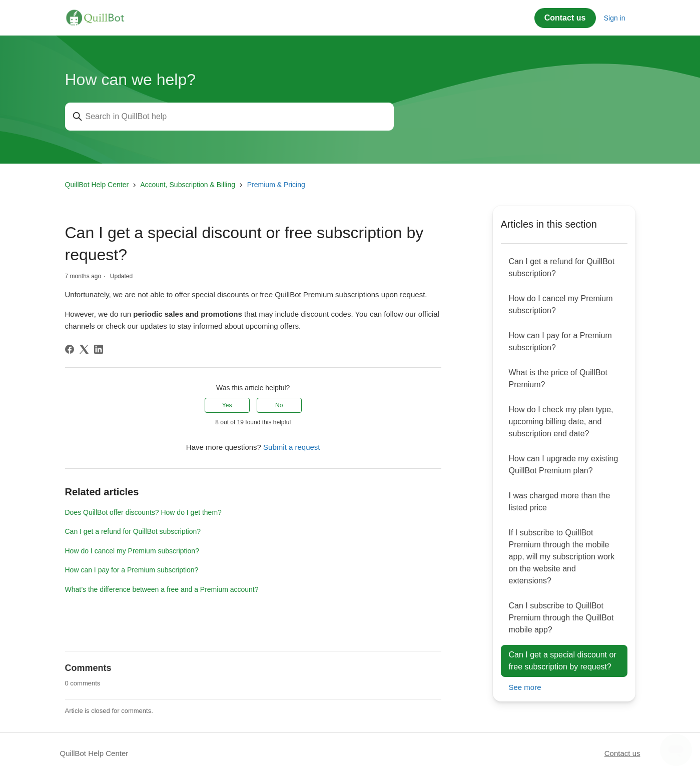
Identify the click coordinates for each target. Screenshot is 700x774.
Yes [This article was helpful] (227, 405)
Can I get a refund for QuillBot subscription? (133, 531)
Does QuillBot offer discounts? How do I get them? (143, 512)
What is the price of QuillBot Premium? (558, 378)
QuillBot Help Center (97, 185)
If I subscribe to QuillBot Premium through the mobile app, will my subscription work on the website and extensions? (562, 557)
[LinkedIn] (99, 349)
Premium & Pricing (276, 185)
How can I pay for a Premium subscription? (132, 570)
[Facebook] (70, 349)
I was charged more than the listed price (560, 502)
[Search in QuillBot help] (229, 117)
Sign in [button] (615, 18)
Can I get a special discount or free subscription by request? (563, 661)
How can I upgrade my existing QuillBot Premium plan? (564, 465)
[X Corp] (84, 349)
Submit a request (291, 447)
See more (525, 687)
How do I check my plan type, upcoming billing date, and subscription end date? (561, 422)
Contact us (565, 18)
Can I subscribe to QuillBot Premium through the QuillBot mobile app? (561, 618)
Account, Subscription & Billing (188, 185)
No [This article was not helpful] (279, 405)
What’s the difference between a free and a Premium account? (162, 589)
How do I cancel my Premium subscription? (132, 551)
